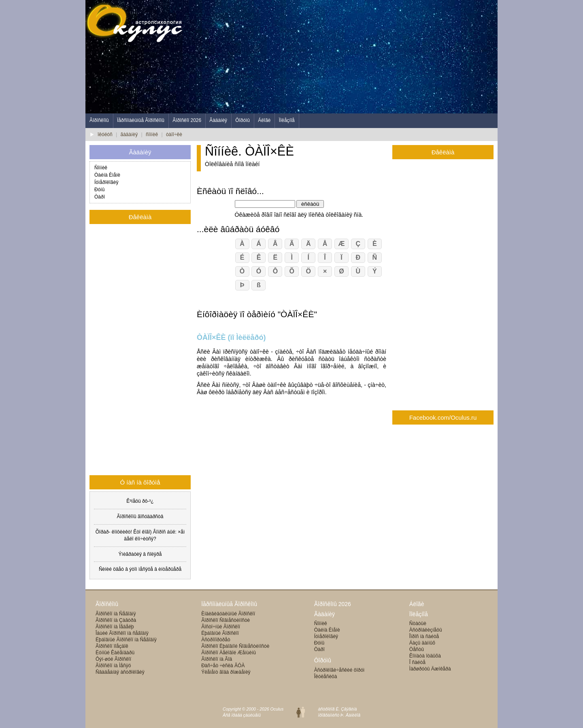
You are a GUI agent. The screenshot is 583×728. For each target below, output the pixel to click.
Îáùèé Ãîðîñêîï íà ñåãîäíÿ (122, 633)
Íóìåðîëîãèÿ (106, 182)
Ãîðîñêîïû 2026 (333, 604)
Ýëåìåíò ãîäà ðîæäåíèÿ (226, 672)
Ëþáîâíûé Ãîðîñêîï (220, 633)
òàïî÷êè (174, 134)
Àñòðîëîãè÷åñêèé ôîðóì (339, 670)
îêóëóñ (105, 134)
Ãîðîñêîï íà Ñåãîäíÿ (116, 614)
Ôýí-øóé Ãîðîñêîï (113, 659)
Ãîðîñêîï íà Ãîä (217, 659)
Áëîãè (264, 120)
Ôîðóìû (243, 120)
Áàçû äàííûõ (422, 643)
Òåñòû (417, 649)
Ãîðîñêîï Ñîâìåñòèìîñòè (226, 620)
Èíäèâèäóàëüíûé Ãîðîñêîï (228, 614)
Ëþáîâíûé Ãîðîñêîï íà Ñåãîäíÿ (126, 640)
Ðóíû (99, 190)
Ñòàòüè (418, 623)
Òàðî (100, 197)
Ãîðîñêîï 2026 (187, 120)
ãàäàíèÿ (129, 134)
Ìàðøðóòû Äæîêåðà (430, 669)
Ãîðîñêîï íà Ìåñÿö (113, 666)
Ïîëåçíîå (287, 120)
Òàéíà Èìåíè (107, 175)
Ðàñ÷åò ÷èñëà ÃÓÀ (223, 666)
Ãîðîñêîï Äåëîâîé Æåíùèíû (229, 653)
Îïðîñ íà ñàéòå (424, 636)
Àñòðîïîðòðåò (216, 640)
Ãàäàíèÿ (218, 120)
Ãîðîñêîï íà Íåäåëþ (115, 627)
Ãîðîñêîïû (99, 120)
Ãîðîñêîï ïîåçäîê (112, 646)
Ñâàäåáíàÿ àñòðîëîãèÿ (120, 672)
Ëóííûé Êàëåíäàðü (115, 653)
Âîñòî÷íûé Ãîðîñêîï (221, 627)
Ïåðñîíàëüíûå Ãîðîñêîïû (141, 120)
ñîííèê (152, 134)
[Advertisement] (350, 57)
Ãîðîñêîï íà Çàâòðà (116, 620)
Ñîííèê (101, 168)
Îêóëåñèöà (326, 677)
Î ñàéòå (417, 662)
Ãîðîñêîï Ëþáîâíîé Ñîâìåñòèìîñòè (235, 646)
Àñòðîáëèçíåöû (426, 630)
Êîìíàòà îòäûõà (425, 656)
